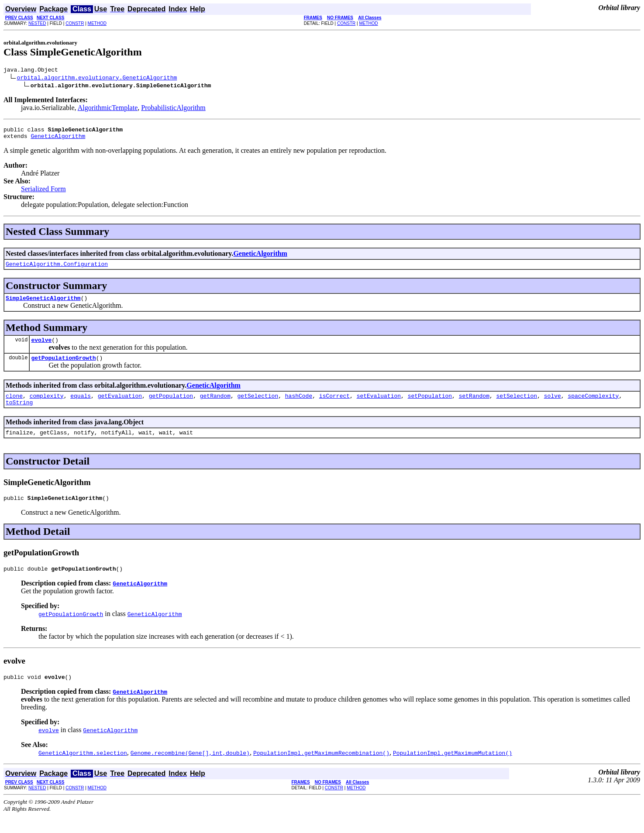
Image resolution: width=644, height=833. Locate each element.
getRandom (215, 406)
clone (14, 406)
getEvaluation (120, 406)
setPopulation (430, 406)
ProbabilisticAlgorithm (173, 109)
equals (81, 406)
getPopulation (171, 406)
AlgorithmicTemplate (108, 109)
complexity (47, 406)
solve (553, 406)
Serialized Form (43, 193)
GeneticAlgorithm (58, 140)
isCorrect (334, 406)
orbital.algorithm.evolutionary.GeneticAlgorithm (97, 79)
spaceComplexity (593, 406)
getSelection (258, 406)
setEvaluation (379, 406)
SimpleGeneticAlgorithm (43, 304)
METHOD (97, 23)
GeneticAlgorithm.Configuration (57, 269)
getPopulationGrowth (63, 367)
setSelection (517, 406)
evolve (41, 348)
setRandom (474, 406)
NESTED (37, 23)
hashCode (299, 406)
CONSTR (75, 23)
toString (19, 414)
